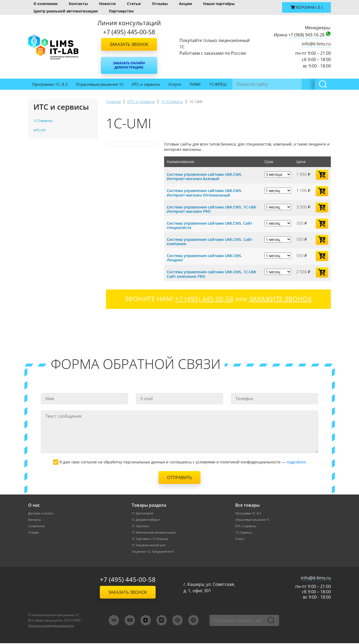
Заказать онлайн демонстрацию (129, 65)
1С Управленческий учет (150, 546)
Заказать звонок (129, 44)
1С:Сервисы (244, 532)
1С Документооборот (147, 519)
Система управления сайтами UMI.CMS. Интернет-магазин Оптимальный (207, 193)
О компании (46, 4)
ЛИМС (195, 84)
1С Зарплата (141, 526)
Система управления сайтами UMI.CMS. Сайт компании (213, 241)
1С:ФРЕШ (218, 84)
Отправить (179, 477)
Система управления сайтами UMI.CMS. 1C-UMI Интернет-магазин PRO (211, 209)
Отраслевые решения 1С (100, 84)
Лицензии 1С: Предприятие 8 (153, 552)
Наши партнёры (219, 4)
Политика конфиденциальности (54, 626)
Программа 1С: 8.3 (50, 84)
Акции (185, 4)
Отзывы (160, 4)
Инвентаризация (251, 84)
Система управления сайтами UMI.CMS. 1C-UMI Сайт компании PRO (211, 273)
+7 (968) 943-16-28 (306, 35)
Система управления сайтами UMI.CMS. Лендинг (207, 257)
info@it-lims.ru (316, 44)
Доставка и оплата (42, 512)
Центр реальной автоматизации (66, 11)
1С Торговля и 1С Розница (151, 539)
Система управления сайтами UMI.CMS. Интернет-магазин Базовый (207, 176)
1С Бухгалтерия (143, 512)
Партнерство (121, 11)
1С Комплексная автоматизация (155, 532)
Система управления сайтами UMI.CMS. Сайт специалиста (213, 225)
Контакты (78, 4)
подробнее (296, 461)
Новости (107, 4)
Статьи (134, 4)
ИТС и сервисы (146, 84)
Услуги (175, 84)
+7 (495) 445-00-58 (128, 580)
